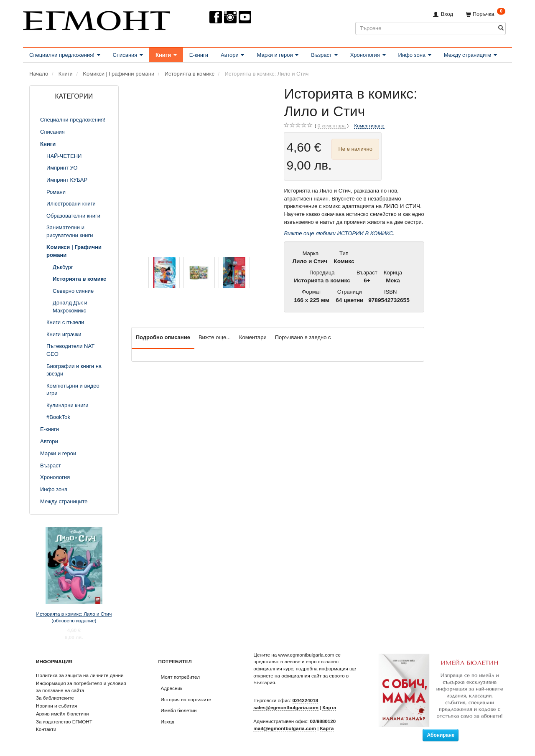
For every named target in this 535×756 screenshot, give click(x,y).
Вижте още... (215, 337)
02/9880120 (323, 721)
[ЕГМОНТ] (97, 19)
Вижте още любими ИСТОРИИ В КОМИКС (338, 233)
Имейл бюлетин (179, 710)
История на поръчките (186, 699)
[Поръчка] (485, 14)
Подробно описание (163, 337)
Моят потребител (180, 677)
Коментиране (369, 126)
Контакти (46, 729)
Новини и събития (56, 706)
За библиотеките (55, 698)
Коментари (253, 337)
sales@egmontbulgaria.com (286, 707)
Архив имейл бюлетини (62, 714)
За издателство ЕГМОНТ (64, 722)
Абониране (441, 735)
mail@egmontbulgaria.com (285, 728)
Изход (168, 722)
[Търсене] (501, 28)
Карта (329, 707)
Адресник (172, 688)
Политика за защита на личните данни (80, 675)
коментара (332, 126)
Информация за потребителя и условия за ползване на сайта (81, 687)
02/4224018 (306, 700)
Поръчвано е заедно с (303, 337)
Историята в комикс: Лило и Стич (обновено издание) (74, 617)
